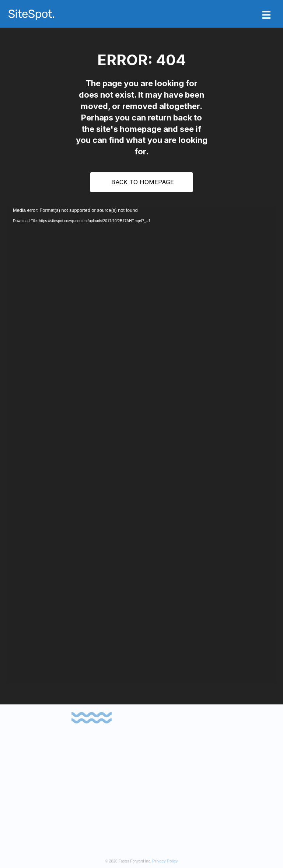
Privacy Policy (165, 861)
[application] (141, 445)
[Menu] (266, 15)
